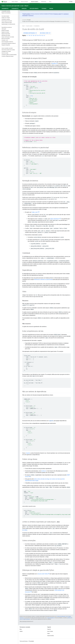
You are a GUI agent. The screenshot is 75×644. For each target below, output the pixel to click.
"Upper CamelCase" (55, 219)
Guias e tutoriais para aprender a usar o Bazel (15, 6)
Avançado (24, 9)
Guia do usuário (29, 26)
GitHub (71, 2)
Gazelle (28, 453)
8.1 (44, 36)
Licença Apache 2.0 (51, 618)
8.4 (38, 36)
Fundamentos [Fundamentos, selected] (15, 9)
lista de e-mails (58, 14)
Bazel (23, 26)
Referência (44, 2)
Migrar (51, 9)
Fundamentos (37, 26)
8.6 (34, 36)
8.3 (40, 36)
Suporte (49, 629)
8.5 (36, 36)
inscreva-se (31, 16)
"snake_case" (35, 212)
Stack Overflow (51, 636)
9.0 (29, 36)
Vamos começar (24, 2)
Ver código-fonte (45, 33)
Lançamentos (5, 9)
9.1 (27, 36)
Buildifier (54, 64)
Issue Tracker (50, 631)
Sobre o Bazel (15, 2)
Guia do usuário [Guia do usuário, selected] (35, 2)
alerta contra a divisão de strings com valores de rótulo (47, 479)
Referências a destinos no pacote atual (43, 279)
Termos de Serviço (24, 641)
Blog (21, 629)
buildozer (44, 471)
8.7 (32, 36)
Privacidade (31, 641)
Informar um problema (30, 33)
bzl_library (25, 530)
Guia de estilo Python (43, 574)
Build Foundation (27, 14)
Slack (49, 634)
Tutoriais (44, 9)
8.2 (42, 36)
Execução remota (34, 9)
